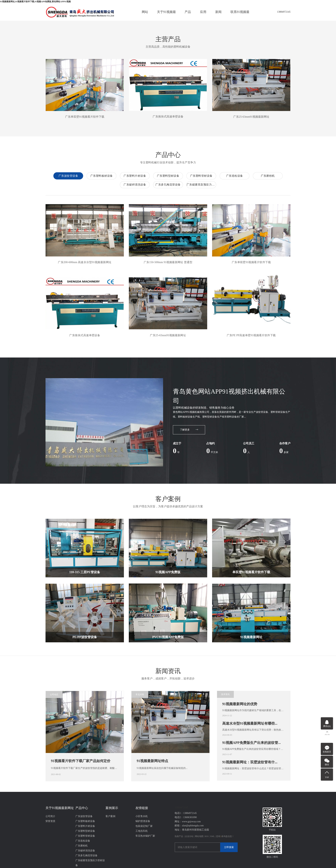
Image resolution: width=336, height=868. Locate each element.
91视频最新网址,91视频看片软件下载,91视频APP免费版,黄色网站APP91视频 (35, 2)
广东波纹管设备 (248, 173)
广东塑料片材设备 (315, 173)
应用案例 (203, 15)
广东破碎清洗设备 (314, 182)
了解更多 (189, 427)
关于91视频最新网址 (166, 15)
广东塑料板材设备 (282, 173)
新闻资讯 (218, 15)
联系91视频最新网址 (240, 15)
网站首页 (145, 15)
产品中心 (188, 15)
